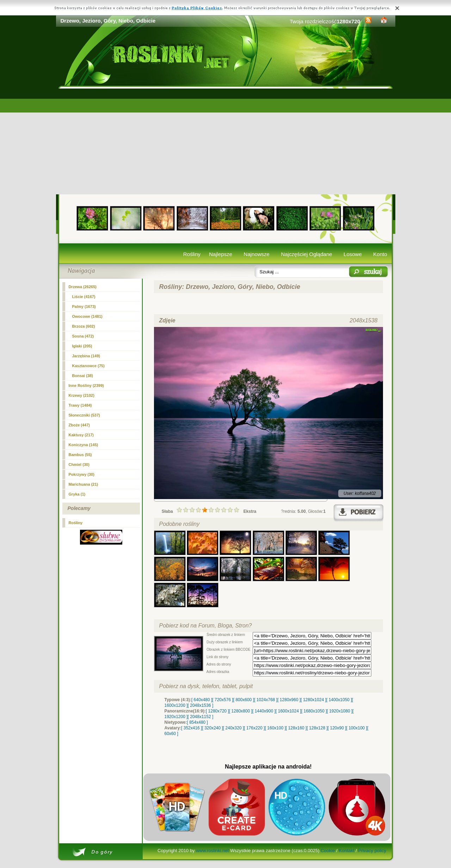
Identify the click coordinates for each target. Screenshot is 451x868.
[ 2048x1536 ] (201, 705)
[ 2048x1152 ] (201, 717)
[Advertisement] (226, 141)
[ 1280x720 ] (217, 711)
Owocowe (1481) (87, 316)
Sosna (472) (83, 336)
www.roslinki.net (212, 851)
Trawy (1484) (80, 405)
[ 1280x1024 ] (313, 700)
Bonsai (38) (83, 376)
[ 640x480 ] (202, 700)
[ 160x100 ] (275, 728)
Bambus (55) (80, 455)
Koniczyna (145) (84, 445)
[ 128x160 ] (296, 728)
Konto (380, 254)
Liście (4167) (84, 297)
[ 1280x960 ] (289, 700)
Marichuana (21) (84, 484)
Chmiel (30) (79, 465)
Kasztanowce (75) (88, 366)
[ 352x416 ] (191, 728)
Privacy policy (372, 851)
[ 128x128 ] (317, 728)
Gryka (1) (77, 494)
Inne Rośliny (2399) (86, 386)
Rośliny (192, 254)
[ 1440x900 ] (264, 711)
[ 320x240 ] (212, 728)
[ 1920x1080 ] (340, 711)
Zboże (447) (79, 425)
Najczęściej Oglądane (306, 254)
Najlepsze (221, 254)
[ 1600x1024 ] (288, 711)
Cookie (328, 851)
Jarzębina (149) (86, 356)
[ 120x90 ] (337, 728)
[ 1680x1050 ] (314, 711)
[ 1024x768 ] (266, 700)
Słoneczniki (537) (84, 415)
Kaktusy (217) (81, 435)
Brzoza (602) (84, 326)
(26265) (83, 287)
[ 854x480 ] (197, 722)
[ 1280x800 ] (241, 711)
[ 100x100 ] (357, 728)
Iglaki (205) (82, 346)
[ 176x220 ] (254, 728)
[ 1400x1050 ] (339, 700)
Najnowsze (257, 254)
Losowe (353, 254)
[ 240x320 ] (233, 728)
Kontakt (347, 851)
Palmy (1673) (84, 306)
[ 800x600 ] (244, 700)
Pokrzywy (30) (82, 474)
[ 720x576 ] (223, 700)
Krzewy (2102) (82, 395)
